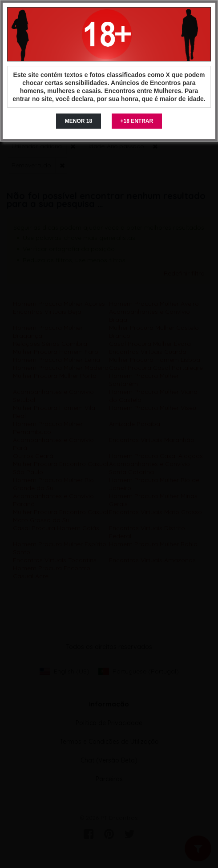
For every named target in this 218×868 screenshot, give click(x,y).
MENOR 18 (79, 121)
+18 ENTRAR (137, 121)
